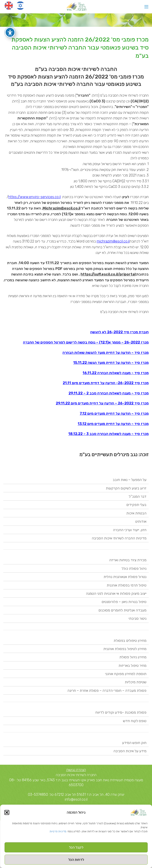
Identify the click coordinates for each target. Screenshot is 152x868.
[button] (7, 812)
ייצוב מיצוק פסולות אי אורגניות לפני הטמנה (116, 594)
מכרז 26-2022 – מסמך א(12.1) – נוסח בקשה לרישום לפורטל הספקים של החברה (86, 342)
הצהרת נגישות (76, 770)
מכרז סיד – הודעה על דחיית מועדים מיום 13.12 (113, 424)
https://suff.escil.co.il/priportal (108, 274)
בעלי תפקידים (136, 505)
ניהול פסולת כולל (134, 569)
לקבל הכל (76, 847)
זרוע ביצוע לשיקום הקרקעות (126, 488)
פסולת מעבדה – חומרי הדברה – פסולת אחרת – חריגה (107, 691)
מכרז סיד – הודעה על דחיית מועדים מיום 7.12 (114, 413)
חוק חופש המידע (134, 743)
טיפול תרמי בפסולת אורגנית (127, 585)
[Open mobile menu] (146, 7)
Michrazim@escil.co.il (61, 208)
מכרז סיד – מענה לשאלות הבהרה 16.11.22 (116, 373)
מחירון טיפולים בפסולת (130, 641)
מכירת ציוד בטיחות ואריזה (128, 560)
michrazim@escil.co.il (113, 241)
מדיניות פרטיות (58, 831)
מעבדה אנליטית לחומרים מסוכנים (122, 610)
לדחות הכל (76, 860)
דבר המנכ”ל (138, 496)
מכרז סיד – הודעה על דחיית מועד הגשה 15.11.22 (111, 363)
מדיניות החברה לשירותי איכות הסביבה (119, 538)
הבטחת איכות (136, 513)
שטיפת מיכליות (136, 682)
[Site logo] (76, 6)
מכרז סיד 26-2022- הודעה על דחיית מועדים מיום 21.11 (106, 383)
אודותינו (141, 521)
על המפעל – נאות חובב (130, 480)
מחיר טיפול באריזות (132, 666)
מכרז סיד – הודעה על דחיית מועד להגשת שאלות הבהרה (106, 353)
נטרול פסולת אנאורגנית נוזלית (125, 577)
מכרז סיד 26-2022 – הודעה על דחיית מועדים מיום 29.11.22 (102, 403)
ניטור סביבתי (137, 618)
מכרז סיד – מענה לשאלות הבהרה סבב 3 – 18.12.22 (108, 434)
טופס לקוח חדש (135, 721)
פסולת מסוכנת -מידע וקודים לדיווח (121, 712)
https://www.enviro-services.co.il (34, 197)
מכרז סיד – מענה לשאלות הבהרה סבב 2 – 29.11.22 (109, 393)
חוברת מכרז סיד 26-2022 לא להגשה (119, 332)
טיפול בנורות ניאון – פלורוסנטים (124, 602)
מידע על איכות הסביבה (130, 751)
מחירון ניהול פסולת (133, 657)
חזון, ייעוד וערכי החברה (130, 530)
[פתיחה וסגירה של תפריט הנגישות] (10, 32)
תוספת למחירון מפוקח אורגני (126, 674)
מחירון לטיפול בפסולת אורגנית (125, 649)
